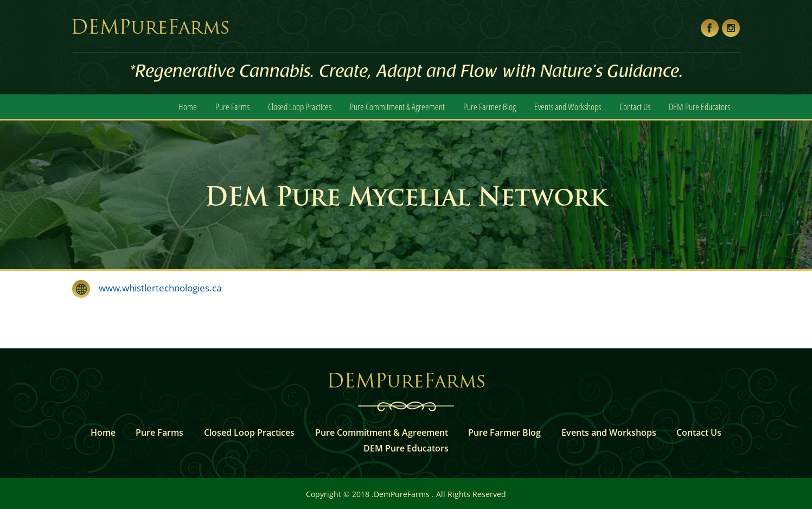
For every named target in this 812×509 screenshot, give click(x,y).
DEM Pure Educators (699, 107)
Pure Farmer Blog (490, 107)
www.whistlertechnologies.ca (156, 288)
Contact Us (635, 107)
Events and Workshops (568, 107)
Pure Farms (232, 107)
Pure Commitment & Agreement (397, 107)
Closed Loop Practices (300, 107)
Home (188, 107)
